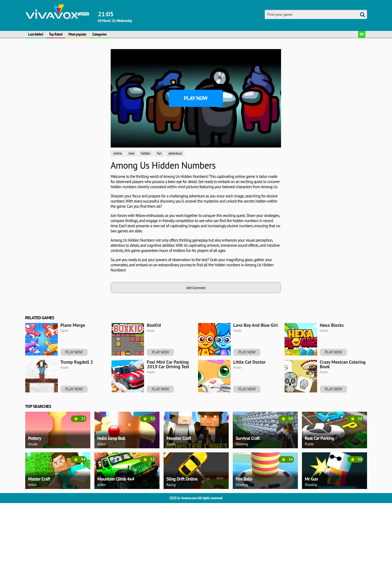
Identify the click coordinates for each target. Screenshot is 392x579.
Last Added (36, 34)
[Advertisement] (51, 100)
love (131, 153)
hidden (146, 153)
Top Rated (56, 34)
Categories (99, 34)
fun (159, 153)
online (118, 153)
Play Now (196, 98)
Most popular (77, 34)
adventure (175, 153)
